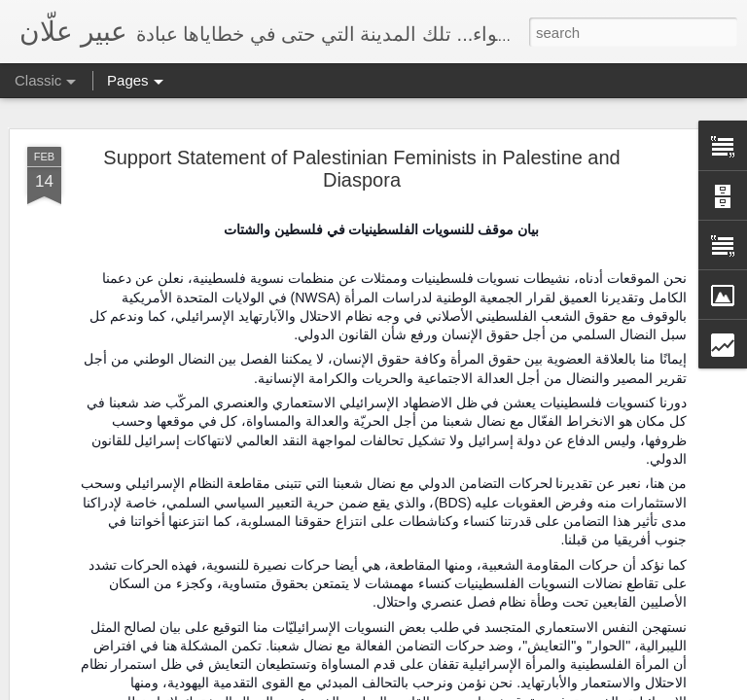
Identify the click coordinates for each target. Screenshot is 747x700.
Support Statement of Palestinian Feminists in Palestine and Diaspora (361, 169)
